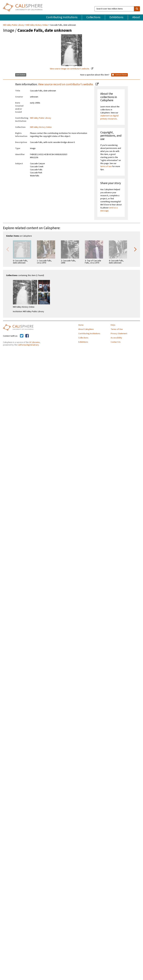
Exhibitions (116, 17)
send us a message (109, 209)
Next (135, 249)
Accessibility (116, 338)
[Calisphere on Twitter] (22, 336)
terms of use (106, 166)
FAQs (113, 325)
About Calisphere (86, 329)
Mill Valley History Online (37, 25)
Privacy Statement (119, 334)
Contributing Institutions (62, 17)
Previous (8, 249)
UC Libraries (34, 342)
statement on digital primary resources (109, 117)
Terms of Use (117, 329)
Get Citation (21, 75)
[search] (137, 9)
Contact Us (116, 342)
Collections (93, 17)
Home (81, 325)
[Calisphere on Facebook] (27, 336)
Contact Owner (119, 75)
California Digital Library (28, 345)
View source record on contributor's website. (66, 84)
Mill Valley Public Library (14, 25)
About (136, 17)
